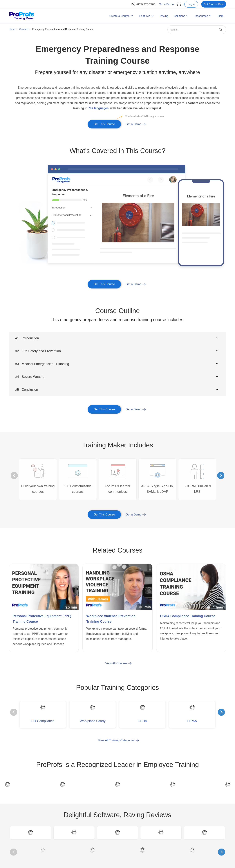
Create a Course (120, 16)
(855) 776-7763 (146, 4)
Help (221, 16)
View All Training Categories (116, 740)
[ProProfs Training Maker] (22, 16)
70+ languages (98, 108)
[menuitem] (143, 4)
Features (145, 16)
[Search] (197, 30)
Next (221, 476)
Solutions (180, 16)
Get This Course (107, 123)
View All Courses (116, 663)
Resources (201, 16)
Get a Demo (166, 4)
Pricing (164, 16)
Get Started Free (214, 4)
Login (191, 4)
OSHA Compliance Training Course (188, 616)
